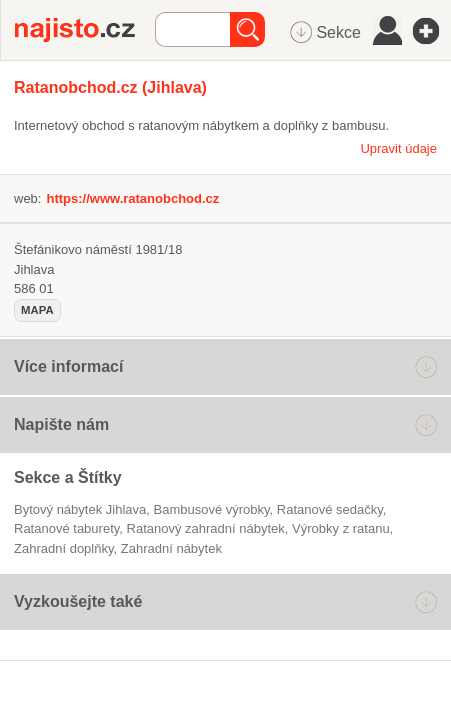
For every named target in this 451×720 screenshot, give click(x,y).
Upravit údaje (398, 148)
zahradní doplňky (64, 548)
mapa (37, 310)
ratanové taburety (66, 528)
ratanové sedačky (330, 509)
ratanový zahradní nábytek (206, 528)
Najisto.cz (85, 30)
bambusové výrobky (212, 509)
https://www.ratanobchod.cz (132, 198)
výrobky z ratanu (341, 528)
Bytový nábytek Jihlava (80, 509)
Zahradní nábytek (171, 548)
